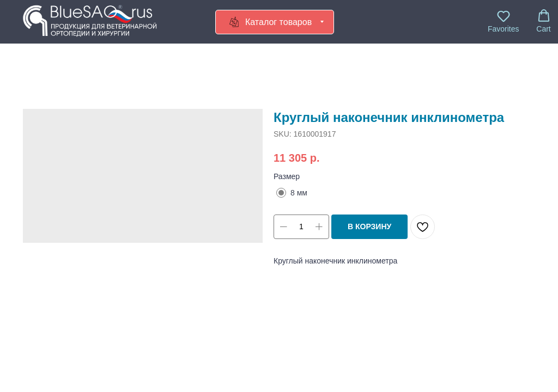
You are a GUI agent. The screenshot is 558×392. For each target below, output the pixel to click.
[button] (504, 21)
